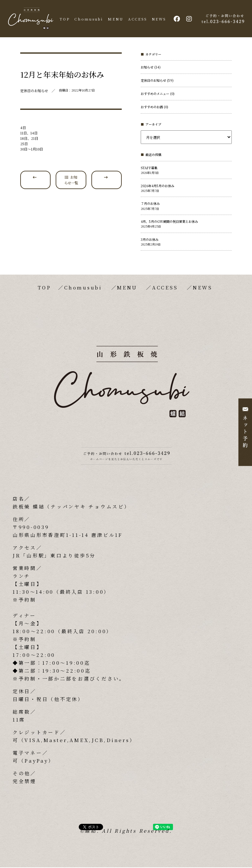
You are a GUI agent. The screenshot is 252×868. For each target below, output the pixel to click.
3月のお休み (150, 240)
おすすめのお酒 (152, 108)
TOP (66, 19)
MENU (115, 19)
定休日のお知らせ (153, 81)
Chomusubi (89, 19)
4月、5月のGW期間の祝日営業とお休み (169, 222)
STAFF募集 (149, 168)
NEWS (156, 19)
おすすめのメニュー (155, 95)
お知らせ (147, 68)
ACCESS (135, 19)
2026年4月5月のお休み (157, 186)
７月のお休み (150, 204)
